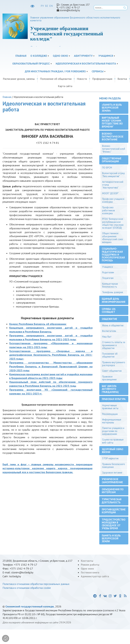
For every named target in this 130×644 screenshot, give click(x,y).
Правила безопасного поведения (114, 466)
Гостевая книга (90, 572)
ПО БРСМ (107, 168)
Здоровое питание (112, 473)
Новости (82, 79)
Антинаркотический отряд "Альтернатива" (113, 185)
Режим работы (90, 565)
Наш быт (107, 337)
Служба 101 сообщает (109, 310)
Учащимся (106, 56)
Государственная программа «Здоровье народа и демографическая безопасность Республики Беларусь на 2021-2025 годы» (51, 355)
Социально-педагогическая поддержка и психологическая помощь (113, 255)
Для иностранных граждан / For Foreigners (55, 71)
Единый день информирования (114, 300)
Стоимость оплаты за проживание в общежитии (114, 345)
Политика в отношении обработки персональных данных (36, 584)
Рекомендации (110, 414)
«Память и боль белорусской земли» (112, 108)
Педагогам (108, 278)
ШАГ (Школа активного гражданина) (110, 389)
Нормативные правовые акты (110, 407)
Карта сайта (65, 86)
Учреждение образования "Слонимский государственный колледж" (67, 34)
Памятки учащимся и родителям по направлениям (113, 431)
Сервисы (98, 71)
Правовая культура (114, 399)
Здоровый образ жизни (113, 451)
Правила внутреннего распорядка (114, 364)
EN (51, 6)
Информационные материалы (112, 421)
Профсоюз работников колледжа (108, 210)
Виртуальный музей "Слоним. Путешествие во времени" (112, 122)
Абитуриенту (83, 56)
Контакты (87, 561)
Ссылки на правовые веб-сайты (113, 441)
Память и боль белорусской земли (111, 539)
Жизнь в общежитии (113, 325)
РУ (42, 6)
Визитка (122, 79)
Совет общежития (112, 371)
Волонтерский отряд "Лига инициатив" (113, 175)
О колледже (39, 56)
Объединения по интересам (113, 491)
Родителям (108, 272)
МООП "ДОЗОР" (110, 193)
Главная (21, 56)
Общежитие (109, 319)
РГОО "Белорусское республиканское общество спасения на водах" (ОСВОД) (113, 223)
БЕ (47, 6)
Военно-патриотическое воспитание (113, 137)
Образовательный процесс (31, 64)
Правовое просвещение (109, 378)
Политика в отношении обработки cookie (27, 588)
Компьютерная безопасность (110, 285)
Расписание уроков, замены (19, 79)
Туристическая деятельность (112, 501)
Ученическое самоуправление (112, 481)
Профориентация (102, 79)
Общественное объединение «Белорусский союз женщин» (113, 238)
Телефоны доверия (113, 292)
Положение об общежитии (56, 79)
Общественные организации (112, 160)
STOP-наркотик (110, 458)
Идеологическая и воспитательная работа (86, 64)
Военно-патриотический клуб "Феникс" (114, 149)
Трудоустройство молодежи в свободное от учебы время (114, 524)
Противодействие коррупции (114, 511)
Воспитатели (109, 331)
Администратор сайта (95, 576)
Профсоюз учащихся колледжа (113, 200)
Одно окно (60, 56)
